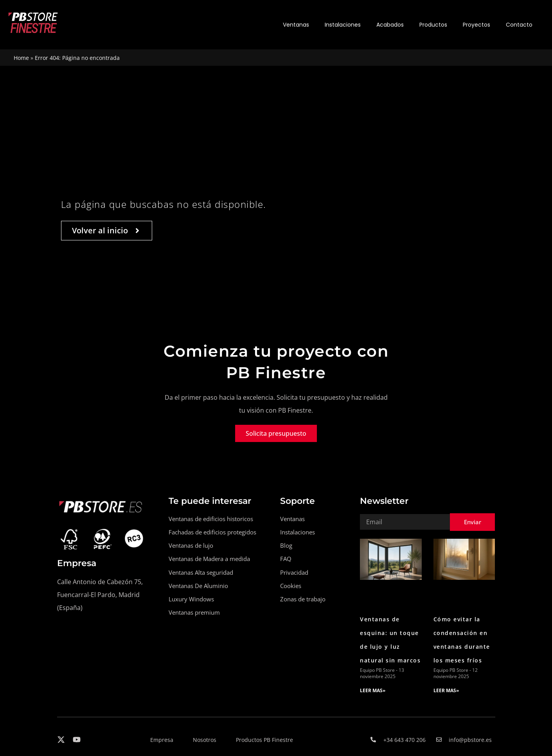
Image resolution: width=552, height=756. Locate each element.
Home (21, 58)
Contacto (519, 25)
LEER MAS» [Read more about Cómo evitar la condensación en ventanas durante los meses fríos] (446, 690)
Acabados (390, 25)
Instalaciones (343, 25)
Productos (433, 25)
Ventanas (296, 25)
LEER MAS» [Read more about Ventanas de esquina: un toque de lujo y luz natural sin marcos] (373, 690)
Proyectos (476, 25)
